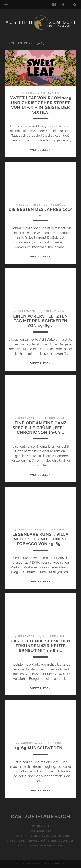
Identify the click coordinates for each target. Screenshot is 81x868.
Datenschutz (40, 831)
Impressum (40, 826)
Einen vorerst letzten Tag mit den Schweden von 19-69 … (41, 321)
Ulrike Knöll (54, 205)
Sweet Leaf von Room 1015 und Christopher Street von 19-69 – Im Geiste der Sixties (40, 105)
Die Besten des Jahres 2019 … (41, 212)
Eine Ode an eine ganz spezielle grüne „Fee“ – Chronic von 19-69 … (40, 428)
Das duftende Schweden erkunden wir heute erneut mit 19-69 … (40, 646)
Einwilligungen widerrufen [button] (40, 846)
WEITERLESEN (40, 150)
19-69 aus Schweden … (40, 748)
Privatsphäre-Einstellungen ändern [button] (40, 836)
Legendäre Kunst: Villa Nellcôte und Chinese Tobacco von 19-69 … (40, 539)
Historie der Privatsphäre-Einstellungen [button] (41, 841)
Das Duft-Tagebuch (41, 816)
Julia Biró (51, 93)
